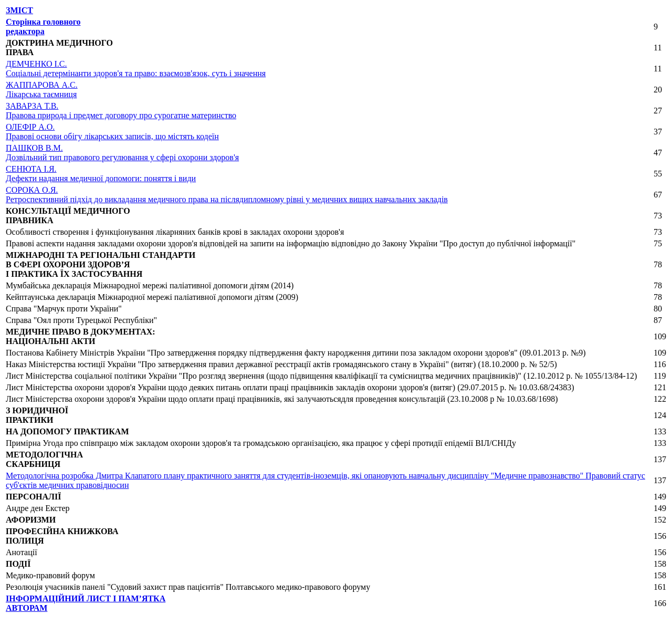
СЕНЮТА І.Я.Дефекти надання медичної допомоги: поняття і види (101, 174)
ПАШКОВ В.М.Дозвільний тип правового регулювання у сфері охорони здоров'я (122, 153)
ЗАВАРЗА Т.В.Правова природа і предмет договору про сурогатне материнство (121, 111)
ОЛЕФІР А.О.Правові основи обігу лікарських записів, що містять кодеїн (112, 132)
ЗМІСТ (19, 10)
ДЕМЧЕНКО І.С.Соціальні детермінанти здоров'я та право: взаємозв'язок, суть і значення (136, 69)
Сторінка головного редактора (43, 27)
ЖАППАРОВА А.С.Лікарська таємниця (42, 90)
